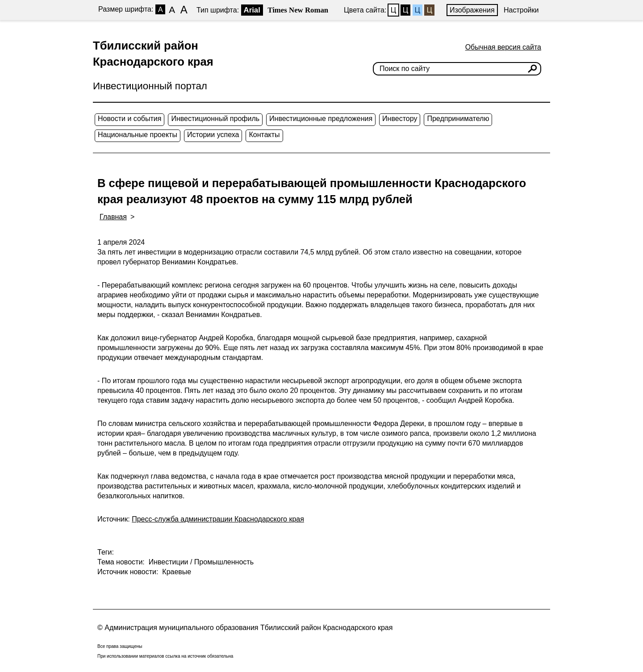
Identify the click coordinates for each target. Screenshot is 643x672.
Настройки (521, 10)
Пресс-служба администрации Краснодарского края (218, 519)
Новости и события (129, 119)
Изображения (472, 10)
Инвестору (400, 119)
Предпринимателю (458, 119)
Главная (113, 217)
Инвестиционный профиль (215, 119)
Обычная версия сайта (503, 47)
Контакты (264, 135)
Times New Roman (298, 10)
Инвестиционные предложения (321, 119)
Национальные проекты (138, 135)
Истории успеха (213, 135)
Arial (252, 10)
